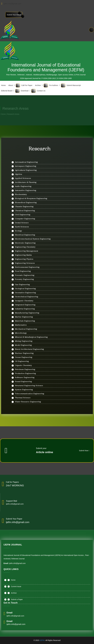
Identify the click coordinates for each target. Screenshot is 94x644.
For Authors (54, 85)
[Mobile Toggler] (18, 85)
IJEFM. (42, 640)
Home (13, 580)
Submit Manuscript (74, 85)
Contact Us (41, 91)
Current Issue (16, 586)
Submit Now (84, 451)
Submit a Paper (17, 599)
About (11, 85)
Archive (38, 85)
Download (25, 91)
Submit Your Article (14, 15)
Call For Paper (27, 85)
